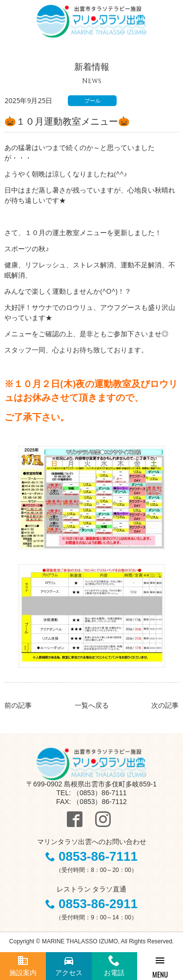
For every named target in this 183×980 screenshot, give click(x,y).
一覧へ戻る (92, 705)
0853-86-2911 (98, 904)
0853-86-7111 (98, 856)
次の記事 (165, 705)
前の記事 (18, 705)
